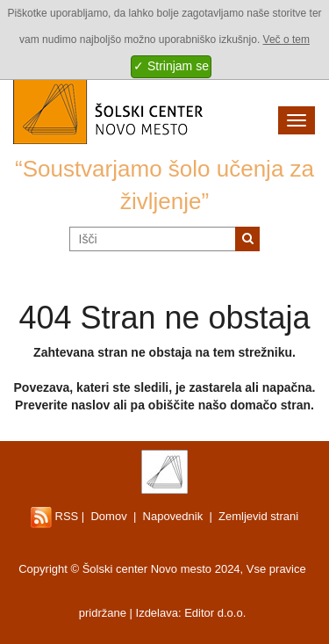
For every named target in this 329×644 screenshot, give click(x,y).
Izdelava (157, 613)
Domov (108, 516)
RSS (54, 516)
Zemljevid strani (258, 516)
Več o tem (286, 40)
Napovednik (173, 516)
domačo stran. (272, 405)
